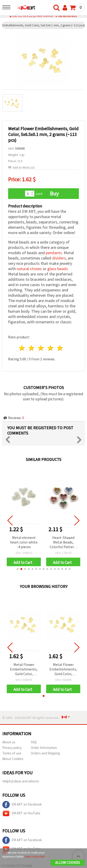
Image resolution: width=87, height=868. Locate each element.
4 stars (50, 348)
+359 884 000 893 (66, 16)
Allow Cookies (68, 863)
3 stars (41, 348)
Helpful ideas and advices (21, 781)
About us (9, 742)
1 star (22, 348)
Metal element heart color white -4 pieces (24, 542)
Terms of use (12, 753)
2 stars (32, 348)
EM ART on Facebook (22, 805)
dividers (59, 258)
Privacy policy (12, 748)
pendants (54, 253)
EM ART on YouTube (21, 813)
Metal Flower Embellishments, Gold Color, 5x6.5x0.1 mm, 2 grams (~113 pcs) (24, 669)
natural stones (29, 269)
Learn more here (35, 857)
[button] (18, 569)
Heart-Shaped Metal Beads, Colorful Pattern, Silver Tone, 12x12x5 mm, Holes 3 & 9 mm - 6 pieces (63, 542)
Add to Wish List (21, 168)
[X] (4, 853)
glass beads (58, 269)
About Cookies (13, 759)
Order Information (44, 748)
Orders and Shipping (45, 753)
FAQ (34, 742)
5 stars (60, 348)
